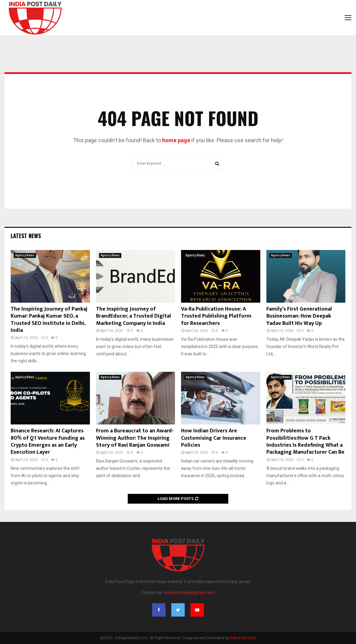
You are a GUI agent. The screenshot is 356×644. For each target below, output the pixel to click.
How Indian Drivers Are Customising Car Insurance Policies (214, 438)
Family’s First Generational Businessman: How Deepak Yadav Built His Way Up (299, 316)
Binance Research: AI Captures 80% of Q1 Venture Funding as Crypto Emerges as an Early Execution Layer (48, 442)
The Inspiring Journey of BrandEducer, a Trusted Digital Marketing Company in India (133, 316)
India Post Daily (243, 638)
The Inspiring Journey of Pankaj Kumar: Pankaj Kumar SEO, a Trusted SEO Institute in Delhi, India (49, 320)
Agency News (25, 255)
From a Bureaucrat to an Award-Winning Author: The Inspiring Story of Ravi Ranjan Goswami (135, 438)
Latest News (26, 236)
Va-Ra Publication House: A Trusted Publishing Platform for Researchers (216, 316)
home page (176, 140)
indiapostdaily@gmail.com (189, 593)
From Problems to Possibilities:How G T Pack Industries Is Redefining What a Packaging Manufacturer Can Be (305, 442)
